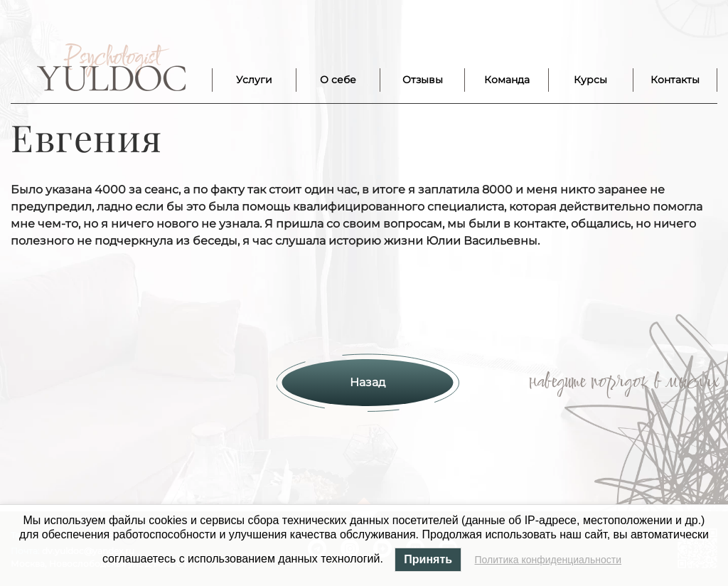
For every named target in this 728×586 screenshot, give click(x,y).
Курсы (590, 80)
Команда (507, 80)
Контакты (675, 80)
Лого (111, 68)
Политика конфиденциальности (548, 560)
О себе (338, 80)
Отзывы (423, 80)
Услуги (254, 80)
